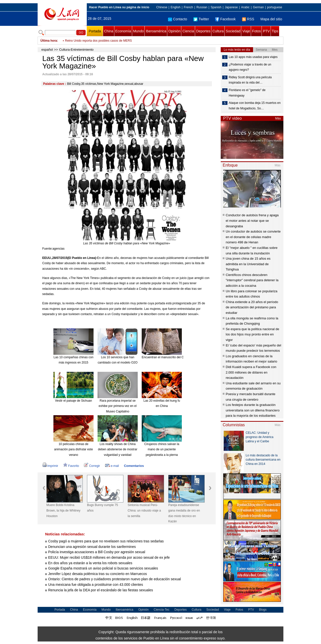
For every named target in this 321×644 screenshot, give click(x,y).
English (175, 7)
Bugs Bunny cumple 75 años (102, 508)
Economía (123, 31)
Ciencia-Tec (162, 610)
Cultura (218, 31)
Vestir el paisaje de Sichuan (73, 401)
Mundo (139, 31)
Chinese (162, 7)
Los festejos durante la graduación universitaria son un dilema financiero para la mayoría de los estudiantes (253, 410)
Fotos (256, 31)
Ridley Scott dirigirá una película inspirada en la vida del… (250, 80)
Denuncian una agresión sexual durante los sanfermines (92, 547)
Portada (95, 31)
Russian (202, 7)
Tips (275, 31)
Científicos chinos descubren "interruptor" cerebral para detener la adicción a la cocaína (252, 280)
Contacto (178, 19)
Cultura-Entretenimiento (76, 50)
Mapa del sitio (271, 19)
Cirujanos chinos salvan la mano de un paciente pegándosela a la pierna (162, 449)
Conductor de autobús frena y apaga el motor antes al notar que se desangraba (252, 221)
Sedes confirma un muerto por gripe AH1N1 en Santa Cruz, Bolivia (109, 41)
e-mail (112, 466)
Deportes (203, 31)
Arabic (245, 7)
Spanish (216, 7)
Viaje (246, 31)
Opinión (174, 31)
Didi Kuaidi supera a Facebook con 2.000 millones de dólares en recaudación (251, 372)
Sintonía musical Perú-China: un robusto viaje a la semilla (144, 510)
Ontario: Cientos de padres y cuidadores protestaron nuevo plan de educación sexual (114, 579)
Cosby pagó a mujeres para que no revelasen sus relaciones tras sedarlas (106, 541)
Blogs (263, 610)
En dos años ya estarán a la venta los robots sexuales (90, 563)
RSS (248, 19)
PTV (266, 31)
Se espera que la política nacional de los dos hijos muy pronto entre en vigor (252, 334)
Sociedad (233, 31)
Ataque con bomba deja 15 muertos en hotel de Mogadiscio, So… (255, 106)
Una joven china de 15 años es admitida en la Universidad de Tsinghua (248, 264)
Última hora (49, 41)
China (109, 31)
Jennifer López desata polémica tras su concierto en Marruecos (98, 574)
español (47, 50)
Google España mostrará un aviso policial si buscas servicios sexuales (103, 568)
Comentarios (134, 466)
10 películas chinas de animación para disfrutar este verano (74, 449)
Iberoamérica (156, 31)
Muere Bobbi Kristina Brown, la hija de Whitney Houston (63, 510)
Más (278, 118)
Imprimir (50, 466)
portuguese (275, 7)
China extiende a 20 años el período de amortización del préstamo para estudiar (252, 307)
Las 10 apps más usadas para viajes (253, 57)
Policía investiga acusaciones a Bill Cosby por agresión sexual (97, 552)
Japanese (231, 7)
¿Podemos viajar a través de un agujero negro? (250, 67)
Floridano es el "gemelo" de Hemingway (247, 93)
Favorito (71, 466)
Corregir (92, 466)
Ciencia (188, 31)
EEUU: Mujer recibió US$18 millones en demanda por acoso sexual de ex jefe (109, 557)
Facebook (225, 19)
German (258, 7)
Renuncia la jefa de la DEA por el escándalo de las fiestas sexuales (101, 590)
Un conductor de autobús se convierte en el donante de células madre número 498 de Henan (253, 237)
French (188, 7)
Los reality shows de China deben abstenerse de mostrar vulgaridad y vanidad (118, 449)
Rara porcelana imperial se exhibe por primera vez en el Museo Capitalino (117, 406)
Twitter (201, 19)
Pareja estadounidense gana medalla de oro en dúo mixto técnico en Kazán (184, 513)
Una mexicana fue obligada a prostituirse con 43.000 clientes (96, 585)
